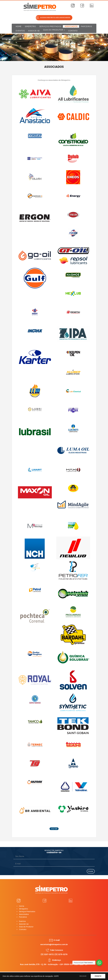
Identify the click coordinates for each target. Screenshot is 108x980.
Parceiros (86, 27)
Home (19, 27)
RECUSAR (83, 976)
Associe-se (34, 31)
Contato (73, 31)
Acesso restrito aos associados (55, 18)
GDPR (56, 976)
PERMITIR (98, 976)
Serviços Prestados (50, 27)
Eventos (20, 31)
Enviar (91, 871)
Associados (71, 27)
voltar (54, 829)
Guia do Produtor (54, 30)
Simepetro (30, 27)
